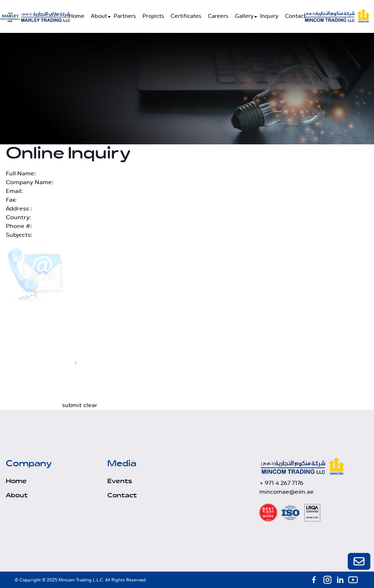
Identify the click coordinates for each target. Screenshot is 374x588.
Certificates (186, 16)
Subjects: (19, 235)
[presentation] (118, 387)
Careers (218, 16)
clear (90, 405)
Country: (18, 217)
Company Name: (30, 182)
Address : (19, 208)
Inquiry (269, 16)
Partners (125, 16)
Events (120, 481)
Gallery (244, 16)
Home (77, 16)
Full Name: (21, 173)
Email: (14, 191)
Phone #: (19, 226)
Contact (295, 16)
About (99, 16)
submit (72, 405)
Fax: (11, 200)
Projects (153, 16)
